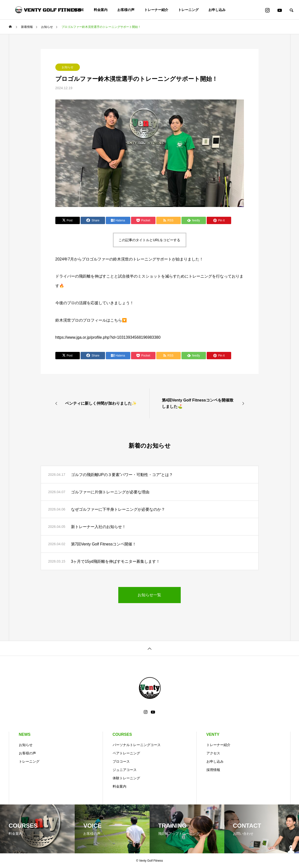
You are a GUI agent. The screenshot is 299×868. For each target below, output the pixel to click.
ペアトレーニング (126, 753)
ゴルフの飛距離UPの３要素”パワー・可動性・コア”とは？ (122, 475)
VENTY (213, 734)
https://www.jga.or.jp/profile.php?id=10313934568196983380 (108, 337)
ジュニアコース (125, 770)
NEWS (25, 734)
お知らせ (68, 67)
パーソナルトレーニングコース (137, 745)
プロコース (121, 761)
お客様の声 (126, 10)
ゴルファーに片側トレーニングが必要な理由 (110, 492)
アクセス (213, 753)
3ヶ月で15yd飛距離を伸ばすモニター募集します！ (116, 561)
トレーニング (188, 10)
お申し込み (217, 10)
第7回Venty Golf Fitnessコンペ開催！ (104, 544)
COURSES (122, 734)
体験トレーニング (126, 778)
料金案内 (101, 10)
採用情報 (213, 770)
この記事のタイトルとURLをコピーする (149, 240)
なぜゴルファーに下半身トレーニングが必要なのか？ (118, 509)
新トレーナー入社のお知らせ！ (98, 527)
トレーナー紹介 (156, 10)
